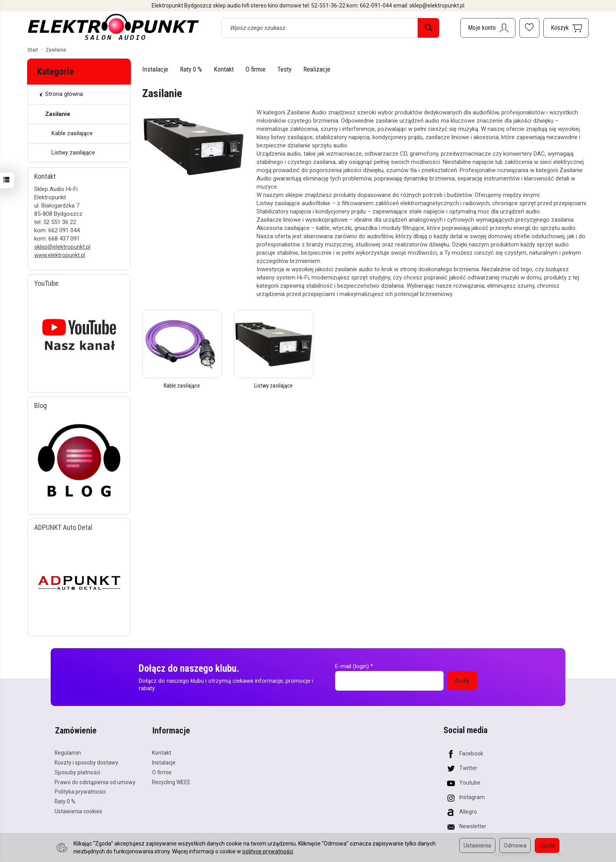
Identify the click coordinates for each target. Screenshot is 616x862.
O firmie (256, 69)
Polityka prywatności (80, 790)
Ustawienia (477, 845)
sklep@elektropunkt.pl (62, 247)
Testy (284, 69)
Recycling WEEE (171, 781)
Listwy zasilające (274, 386)
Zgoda (547, 845)
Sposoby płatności (77, 771)
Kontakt (224, 69)
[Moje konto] (488, 28)
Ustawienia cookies (78, 810)
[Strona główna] (114, 27)
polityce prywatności (268, 851)
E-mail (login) (352, 666)
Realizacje (317, 69)
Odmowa (515, 845)
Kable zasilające (182, 386)
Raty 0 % (191, 69)
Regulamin (68, 752)
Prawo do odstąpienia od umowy (95, 781)
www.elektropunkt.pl (60, 255)
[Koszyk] (566, 28)
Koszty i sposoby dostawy (86, 761)
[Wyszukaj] (428, 28)
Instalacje (155, 69)
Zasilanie (58, 114)
